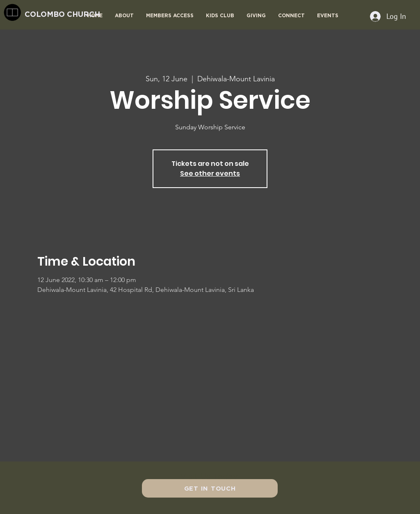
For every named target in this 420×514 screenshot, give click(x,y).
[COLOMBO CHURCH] (79, 14)
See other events (210, 173)
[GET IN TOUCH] (210, 488)
